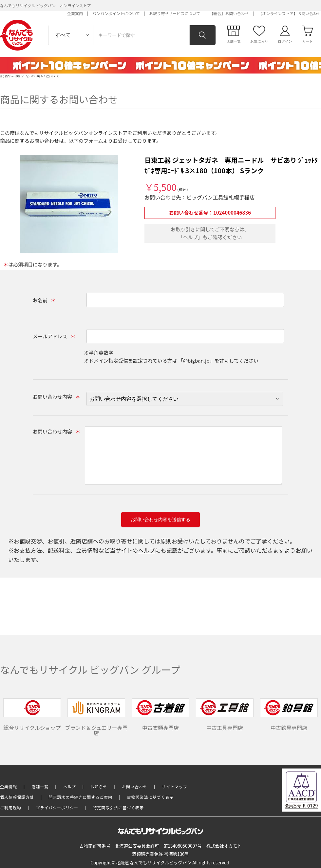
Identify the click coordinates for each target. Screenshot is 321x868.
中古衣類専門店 (160, 715)
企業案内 (75, 13)
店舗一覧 (40, 786)
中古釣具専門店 (289, 715)
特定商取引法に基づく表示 (118, 807)
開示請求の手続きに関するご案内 (80, 797)
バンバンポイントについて (116, 13)
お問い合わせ (135, 786)
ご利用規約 (11, 807)
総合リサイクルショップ (32, 715)
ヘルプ (146, 550)
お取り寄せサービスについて (175, 13)
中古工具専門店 (225, 715)
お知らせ (99, 786)
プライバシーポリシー (57, 807)
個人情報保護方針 (17, 797)
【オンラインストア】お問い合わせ (290, 13)
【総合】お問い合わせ (229, 13)
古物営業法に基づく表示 (151, 797)
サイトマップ (175, 786)
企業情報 (9, 786)
